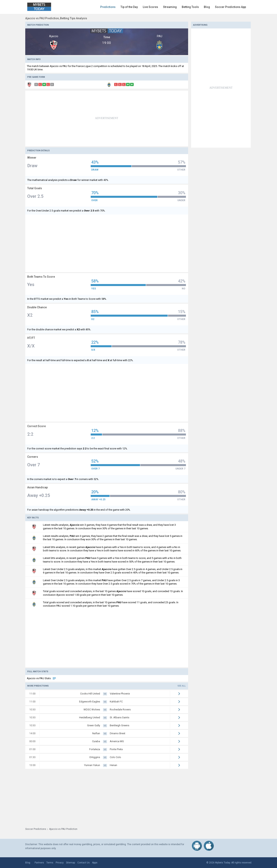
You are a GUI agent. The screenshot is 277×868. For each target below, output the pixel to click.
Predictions (108, 7)
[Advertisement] (107, 118)
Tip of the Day (129, 7)
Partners (39, 863)
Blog (207, 7)
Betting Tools (190, 7)
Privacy (60, 863)
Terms (50, 863)
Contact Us (84, 863)
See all (182, 686)
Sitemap (70, 863)
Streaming (170, 7)
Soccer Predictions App (230, 7)
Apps (95, 863)
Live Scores (150, 7)
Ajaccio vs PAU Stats (42, 678)
